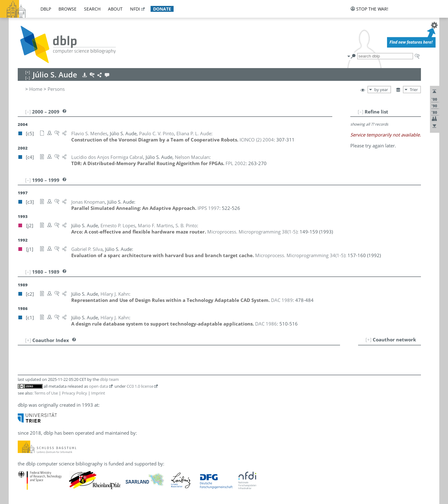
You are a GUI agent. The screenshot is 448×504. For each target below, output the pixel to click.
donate (162, 9)
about (115, 9)
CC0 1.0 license (140, 386)
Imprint (98, 393)
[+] (369, 340)
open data (98, 386)
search (92, 9)
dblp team (109, 379)
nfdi (135, 9)
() (252, 232)
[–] (361, 112)
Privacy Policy (75, 393)
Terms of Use (46, 393)
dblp (46, 9)
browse (68, 9)
